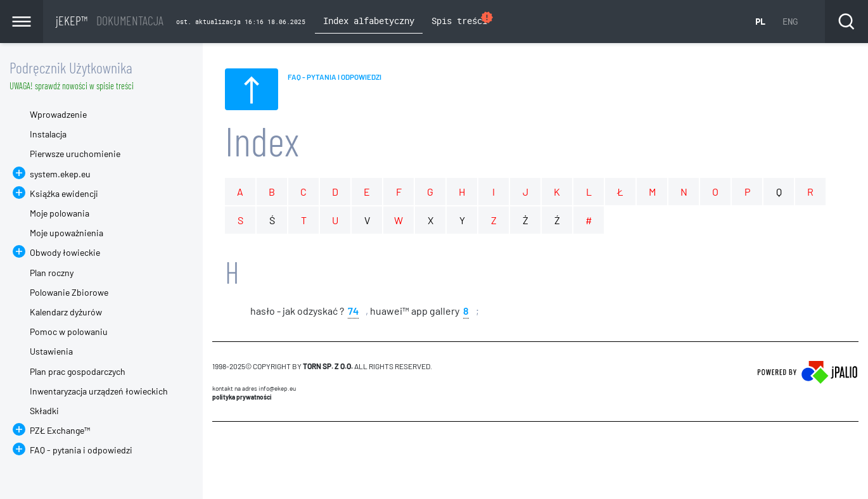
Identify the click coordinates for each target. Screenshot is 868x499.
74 (353, 310)
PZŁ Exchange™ (60, 430)
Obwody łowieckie (65, 252)
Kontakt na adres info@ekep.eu (254, 388)
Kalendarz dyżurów (66, 312)
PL (760, 21)
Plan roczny (52, 273)
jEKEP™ (110, 20)
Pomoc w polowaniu (69, 332)
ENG (790, 21)
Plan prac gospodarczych (78, 371)
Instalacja (48, 134)
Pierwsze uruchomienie (75, 154)
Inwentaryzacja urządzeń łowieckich (99, 391)
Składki (44, 411)
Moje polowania (60, 213)
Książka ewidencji (64, 193)
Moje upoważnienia (67, 233)
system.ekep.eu (60, 174)
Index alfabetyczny (369, 21)
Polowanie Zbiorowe (69, 292)
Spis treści (463, 19)
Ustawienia (51, 351)
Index (262, 140)
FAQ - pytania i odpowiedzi (81, 450)
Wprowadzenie (58, 114)
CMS (220, 446)
